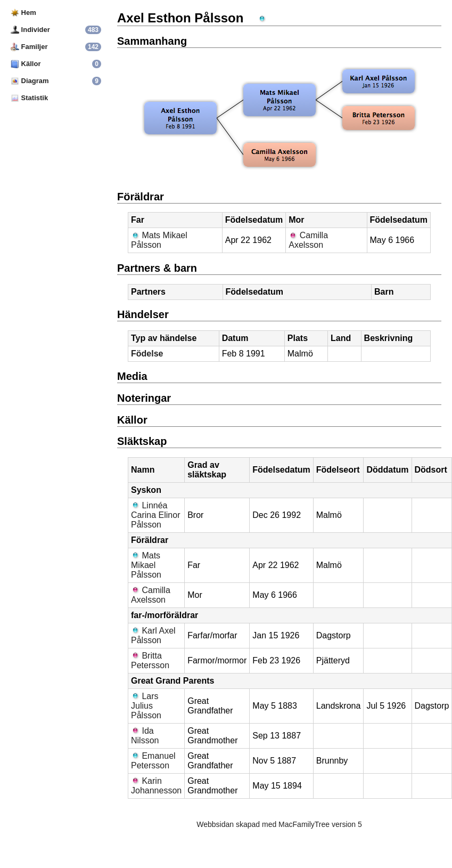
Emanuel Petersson (153, 761)
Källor (26, 64)
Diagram (30, 81)
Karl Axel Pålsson (153, 635)
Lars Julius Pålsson (146, 706)
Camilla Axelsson (308, 240)
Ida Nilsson (145, 736)
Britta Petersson (150, 660)
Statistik (29, 98)
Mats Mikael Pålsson (159, 240)
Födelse (147, 354)
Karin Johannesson (156, 786)
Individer (30, 30)
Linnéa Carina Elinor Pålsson (155, 515)
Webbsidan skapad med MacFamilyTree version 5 (279, 824)
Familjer (29, 47)
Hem (23, 13)
